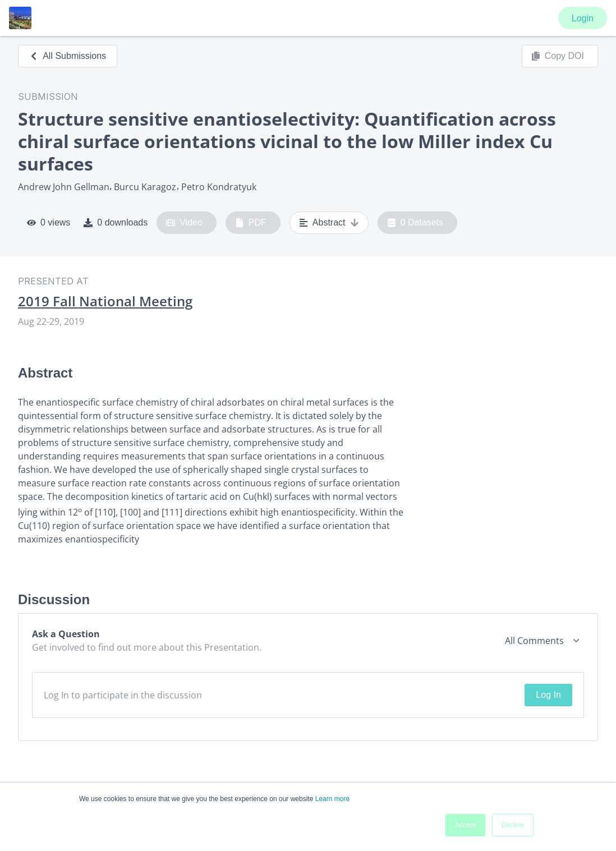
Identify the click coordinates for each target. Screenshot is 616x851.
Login (583, 18)
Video (184, 223)
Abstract (329, 223)
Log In (548, 695)
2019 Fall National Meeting (105, 301)
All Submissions (68, 56)
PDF (251, 223)
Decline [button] (513, 825)
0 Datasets (415, 223)
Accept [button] (465, 825)
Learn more (332, 799)
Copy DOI (558, 56)
